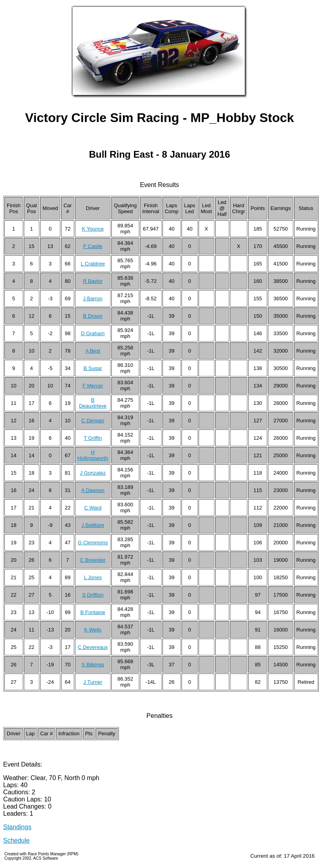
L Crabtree (93, 264)
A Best (93, 351)
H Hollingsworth (93, 455)
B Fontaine (93, 612)
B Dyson (93, 316)
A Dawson (93, 490)
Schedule (16, 840)
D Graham (93, 333)
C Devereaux (93, 647)
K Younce (93, 229)
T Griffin (93, 438)
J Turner (93, 682)
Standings (17, 827)
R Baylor (93, 281)
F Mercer (93, 386)
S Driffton (93, 595)
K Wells (93, 630)
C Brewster (93, 560)
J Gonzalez (93, 473)
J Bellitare (93, 525)
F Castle (93, 246)
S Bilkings (93, 665)
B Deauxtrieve (93, 403)
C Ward (93, 508)
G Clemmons (93, 543)
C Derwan (93, 421)
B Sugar (93, 368)
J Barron (93, 299)
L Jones (93, 577)
